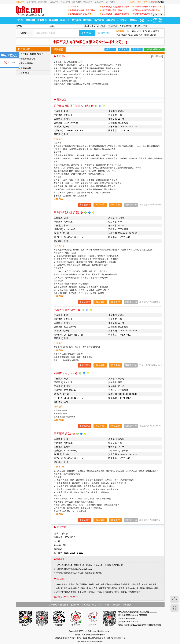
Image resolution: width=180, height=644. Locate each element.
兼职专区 (88, 20)
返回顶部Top (131, 205)
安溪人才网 (54, 2)
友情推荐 (64, 605)
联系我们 (161, 2)
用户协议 (116, 605)
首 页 (20, 20)
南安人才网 (43, 2)
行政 (139, 31)
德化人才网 (88, 2)
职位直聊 (115, 205)
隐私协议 (127, 605)
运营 (136, 35)
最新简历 (42, 20)
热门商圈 (99, 20)
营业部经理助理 (28, 59)
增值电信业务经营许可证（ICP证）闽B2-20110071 (76, 638)
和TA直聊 (10, 63)
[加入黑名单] (157, 56)
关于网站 (53, 605)
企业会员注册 (126, 26)
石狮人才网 (31, 2)
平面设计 (158, 31)
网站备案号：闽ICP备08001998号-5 (110, 638)
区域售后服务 (27, 63)
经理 (147, 35)
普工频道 (76, 20)
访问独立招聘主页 (154, 49)
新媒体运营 (26, 68)
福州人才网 (99, 2)
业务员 (153, 35)
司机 (141, 35)
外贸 (118, 35)
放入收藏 (100, 205)
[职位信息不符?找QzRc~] (150, 205)
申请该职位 (85, 205)
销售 (134, 31)
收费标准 (152, 2)
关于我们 (110, 49)
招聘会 (133, 20)
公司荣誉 (124, 49)
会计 (129, 31)
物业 (131, 35)
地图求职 (111, 20)
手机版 (106, 605)
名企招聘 (53, 20)
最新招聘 (30, 20)
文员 (145, 31)
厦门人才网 (110, 2)
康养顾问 (25, 73)
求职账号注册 (141, 26)
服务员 (124, 35)
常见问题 (86, 605)
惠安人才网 (65, 2)
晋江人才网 (20, 2)
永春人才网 (77, 2)
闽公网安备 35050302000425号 (90, 641)
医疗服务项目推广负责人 (32, 54)
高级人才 (65, 20)
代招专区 (122, 20)
